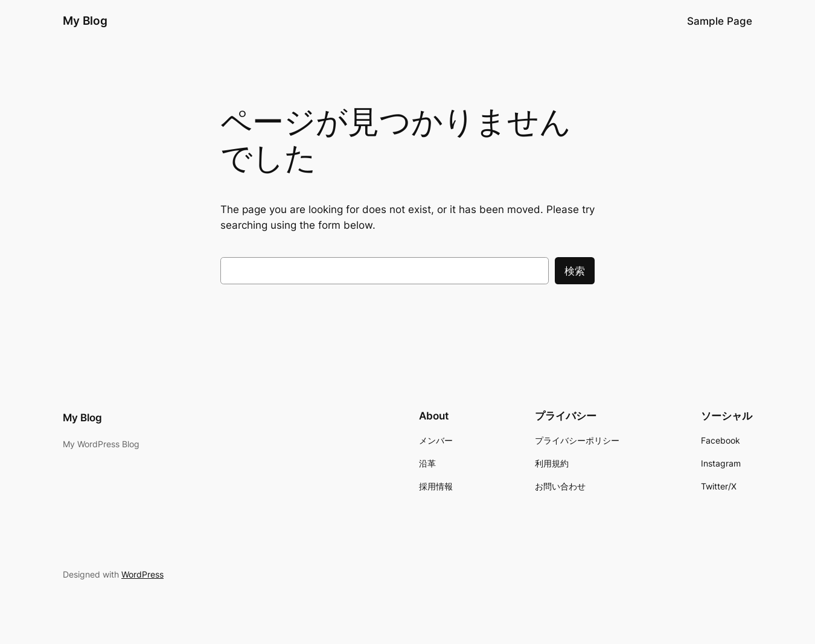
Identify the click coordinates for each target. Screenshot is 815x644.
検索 (575, 271)
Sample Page (720, 21)
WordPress (142, 574)
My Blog (85, 21)
